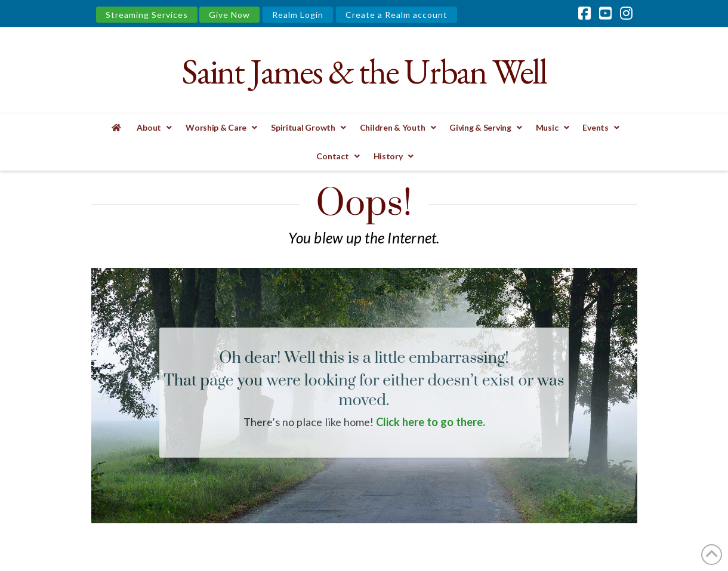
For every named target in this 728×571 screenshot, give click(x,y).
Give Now (229, 15)
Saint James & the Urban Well (364, 71)
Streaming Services (147, 15)
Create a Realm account (397, 15)
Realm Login (298, 15)
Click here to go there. (431, 422)
